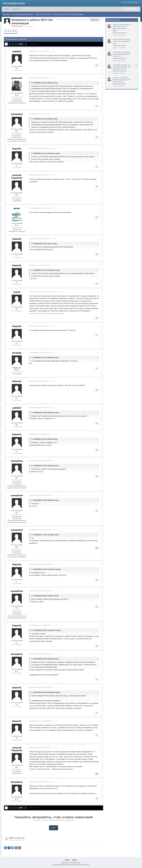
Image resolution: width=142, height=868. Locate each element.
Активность (17, 9)
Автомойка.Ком (14, 3)
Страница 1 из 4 (35, 44)
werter (17, 208)
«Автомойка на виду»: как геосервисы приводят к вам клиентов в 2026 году (122, 67)
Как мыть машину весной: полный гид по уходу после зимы (122, 41)
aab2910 (19, 26)
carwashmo (17, 114)
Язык (68, 860)
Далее (21, 44)
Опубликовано (39, 51)
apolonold (17, 78)
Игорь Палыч (122, 33)
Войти (54, 828)
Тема (74, 860)
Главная (6, 9)
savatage (17, 353)
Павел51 (17, 149)
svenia (17, 292)
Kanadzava (17, 654)
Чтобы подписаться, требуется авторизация (73, 20)
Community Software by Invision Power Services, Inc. (71, 865)
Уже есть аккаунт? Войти (131, 2)
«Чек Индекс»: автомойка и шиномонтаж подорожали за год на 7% (122, 54)
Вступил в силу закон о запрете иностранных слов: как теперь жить (122, 80)
